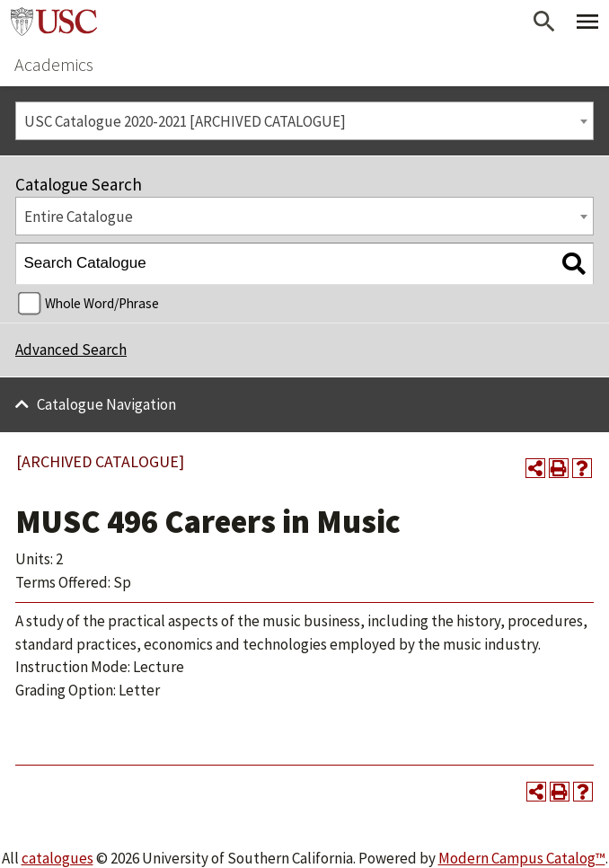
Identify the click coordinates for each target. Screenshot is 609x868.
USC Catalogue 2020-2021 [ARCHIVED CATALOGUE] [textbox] (185, 121)
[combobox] (304, 121)
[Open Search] (544, 22)
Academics (54, 64)
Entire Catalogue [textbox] (79, 217)
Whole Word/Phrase (102, 303)
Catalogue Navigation (106, 404)
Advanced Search (71, 350)
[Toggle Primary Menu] (587, 22)
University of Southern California (54, 22)
